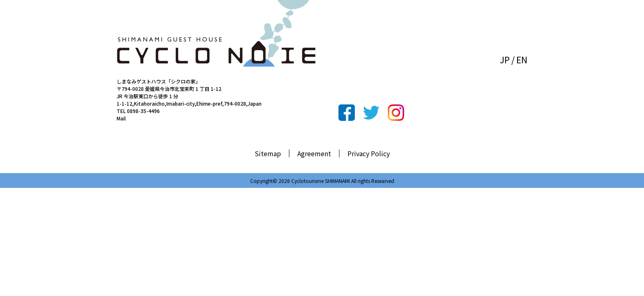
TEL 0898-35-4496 (138, 111)
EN (522, 60)
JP (505, 60)
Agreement (314, 153)
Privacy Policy (369, 153)
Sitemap (268, 153)
